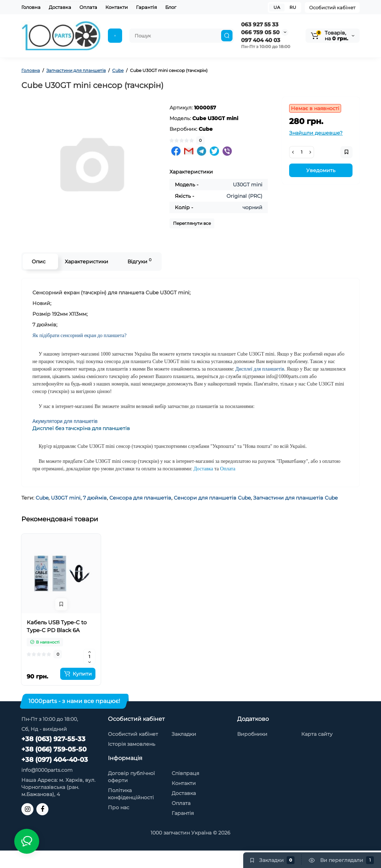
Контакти (117, 7)
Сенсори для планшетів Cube (212, 498)
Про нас (119, 807)
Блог (171, 7)
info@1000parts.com (47, 770)
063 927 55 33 (260, 24)
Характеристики (87, 262)
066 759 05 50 (260, 32)
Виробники (252, 734)
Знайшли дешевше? (316, 133)
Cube (42, 498)
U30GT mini (66, 498)
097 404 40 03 (261, 40)
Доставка (60, 7)
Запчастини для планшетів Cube (295, 498)
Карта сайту (317, 734)
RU (293, 7)
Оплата (88, 7)
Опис (39, 262)
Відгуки (139, 261)
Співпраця (185, 773)
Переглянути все (192, 223)
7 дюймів (95, 498)
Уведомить (321, 170)
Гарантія (147, 7)
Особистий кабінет (332, 7)
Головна (31, 7)
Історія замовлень (132, 744)
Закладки (184, 734)
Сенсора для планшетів (140, 498)
